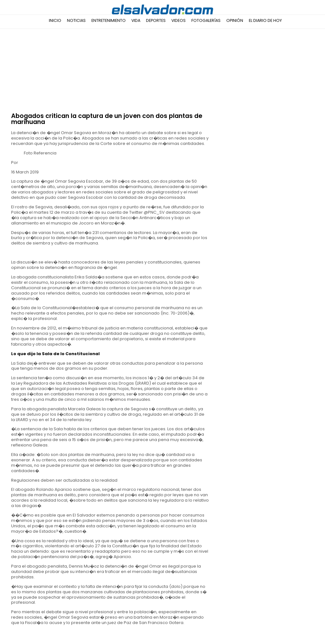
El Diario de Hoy (265, 20)
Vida (136, 20)
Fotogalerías (206, 20)
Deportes (156, 20)
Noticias (76, 20)
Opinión (235, 20)
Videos (179, 20)
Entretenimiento (109, 20)
